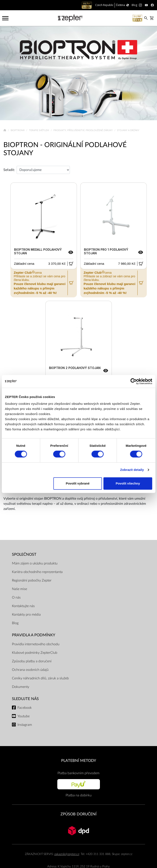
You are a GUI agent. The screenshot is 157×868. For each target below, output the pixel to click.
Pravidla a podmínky (34, 635)
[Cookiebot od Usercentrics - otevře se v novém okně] (133, 381)
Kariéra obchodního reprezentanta (37, 572)
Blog (15, 623)
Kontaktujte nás (23, 606)
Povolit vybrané (78, 483)
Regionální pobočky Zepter (32, 580)
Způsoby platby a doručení (32, 661)
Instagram (25, 725)
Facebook (25, 708)
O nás (16, 597)
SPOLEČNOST (24, 555)
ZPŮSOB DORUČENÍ (78, 814)
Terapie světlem (39, 130)
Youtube (24, 716)
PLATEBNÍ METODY (79, 761)
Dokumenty (21, 687)
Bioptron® (18, 130)
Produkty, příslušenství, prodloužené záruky (83, 130)
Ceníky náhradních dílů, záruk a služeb (40, 678)
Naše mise (19, 589)
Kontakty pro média (26, 615)
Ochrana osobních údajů (30, 670)
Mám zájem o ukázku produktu (35, 563)
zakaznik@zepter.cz (67, 854)
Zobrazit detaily (132, 470)
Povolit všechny (128, 483)
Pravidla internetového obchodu (36, 644)
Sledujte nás (25, 699)
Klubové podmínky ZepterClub (35, 653)
